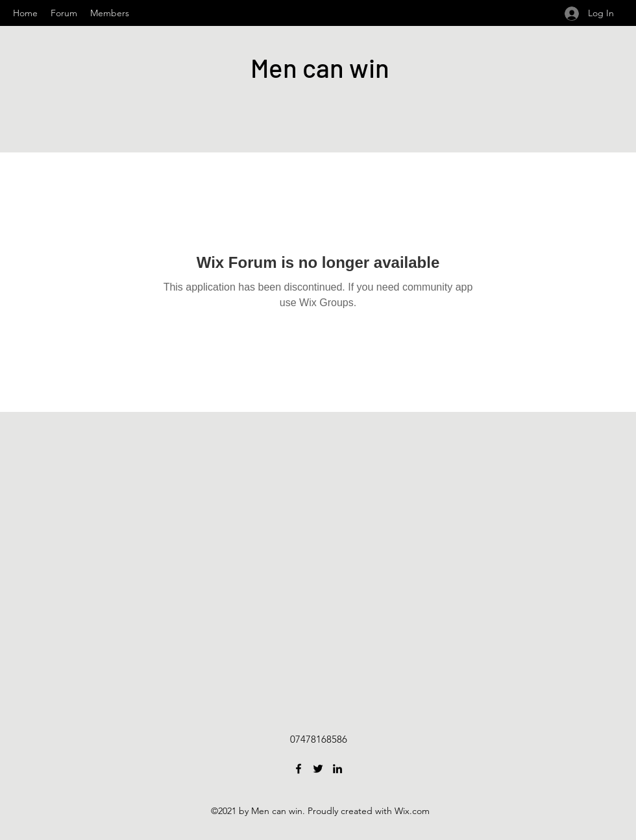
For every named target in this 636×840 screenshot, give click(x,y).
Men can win (320, 67)
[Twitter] (318, 769)
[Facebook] (299, 769)
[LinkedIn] (337, 769)
